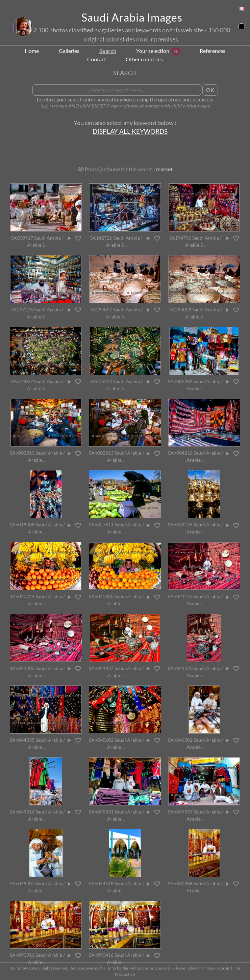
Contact (97, 59)
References (212, 51)
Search (108, 51)
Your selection (158, 51)
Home (32, 51)
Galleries (69, 51)
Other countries (144, 59)
